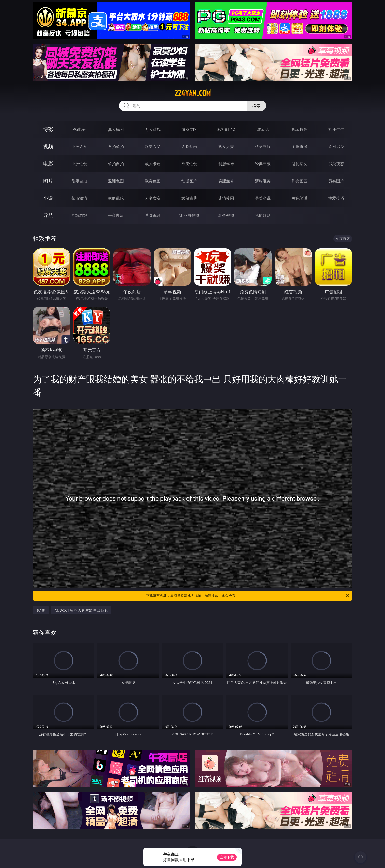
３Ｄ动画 (189, 147)
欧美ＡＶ (153, 147)
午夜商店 (116, 215)
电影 (48, 164)
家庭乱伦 (116, 198)
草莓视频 (153, 215)
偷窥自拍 (79, 181)
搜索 (256, 106)
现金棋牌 (300, 129)
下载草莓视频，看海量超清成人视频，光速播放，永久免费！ (248, 596)
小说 (48, 198)
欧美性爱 (189, 164)
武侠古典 (189, 198)
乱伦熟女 (300, 164)
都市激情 (79, 198)
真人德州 (116, 129)
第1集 (41, 610)
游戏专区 (189, 129)
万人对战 (153, 129)
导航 (48, 215)
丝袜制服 (263, 147)
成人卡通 (153, 164)
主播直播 (300, 147)
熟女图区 (300, 181)
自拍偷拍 (116, 147)
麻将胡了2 (226, 129)
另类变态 (336, 164)
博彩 (48, 129)
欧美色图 (153, 181)
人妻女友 (153, 198)
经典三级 (263, 164)
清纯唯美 (263, 181)
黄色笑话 (300, 198)
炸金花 (263, 129)
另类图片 (336, 181)
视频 (48, 146)
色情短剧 (263, 215)
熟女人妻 (226, 147)
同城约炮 (79, 215)
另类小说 (263, 198)
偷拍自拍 (116, 164)
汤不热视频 (189, 215)
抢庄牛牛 (336, 129)
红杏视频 (226, 215)
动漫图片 (189, 181)
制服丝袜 (226, 164)
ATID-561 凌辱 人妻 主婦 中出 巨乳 (81, 610)
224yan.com (193, 93)
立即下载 (227, 857)
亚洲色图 (116, 181)
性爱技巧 (336, 198)
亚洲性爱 (79, 164)
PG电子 (79, 129)
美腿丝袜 (226, 181)
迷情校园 (226, 198)
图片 (48, 181)
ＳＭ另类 (336, 147)
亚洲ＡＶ (79, 147)
